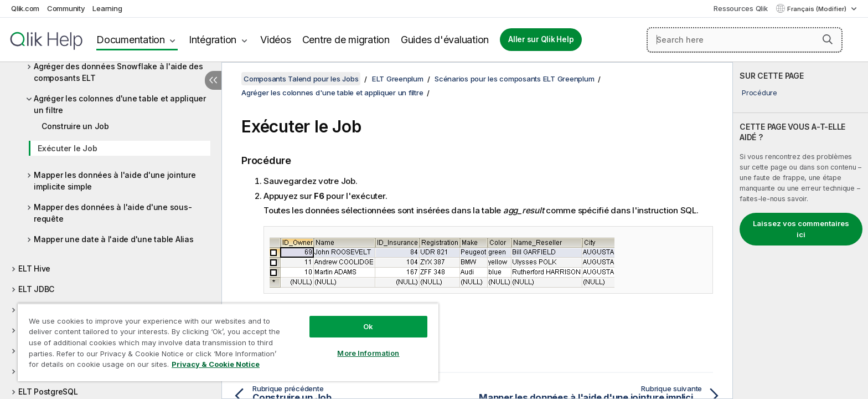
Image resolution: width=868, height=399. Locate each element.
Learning (107, 8)
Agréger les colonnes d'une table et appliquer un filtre (120, 104)
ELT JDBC (36, 289)
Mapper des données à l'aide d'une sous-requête (113, 213)
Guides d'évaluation (445, 40)
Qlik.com (25, 8)
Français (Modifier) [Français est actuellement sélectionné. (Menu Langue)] (818, 9)
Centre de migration (346, 40)
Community (66, 8)
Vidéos (276, 40)
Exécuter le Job (67, 148)
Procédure (759, 93)
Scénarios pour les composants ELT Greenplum (514, 79)
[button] (828, 39)
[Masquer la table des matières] (213, 80)
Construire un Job (75, 126)
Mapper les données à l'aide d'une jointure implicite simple (115, 181)
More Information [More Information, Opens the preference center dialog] (368, 353)
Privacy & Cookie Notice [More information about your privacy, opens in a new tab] (216, 364)
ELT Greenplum (398, 79)
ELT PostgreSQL (48, 392)
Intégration (213, 40)
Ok (368, 326)
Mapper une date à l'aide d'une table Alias (114, 239)
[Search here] (745, 40)
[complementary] (800, 231)
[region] (228, 342)
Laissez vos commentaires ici (801, 229)
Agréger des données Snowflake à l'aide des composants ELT (118, 72)
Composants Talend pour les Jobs (301, 79)
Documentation (131, 40)
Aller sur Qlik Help (541, 39)
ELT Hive (34, 268)
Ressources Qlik (740, 8)
